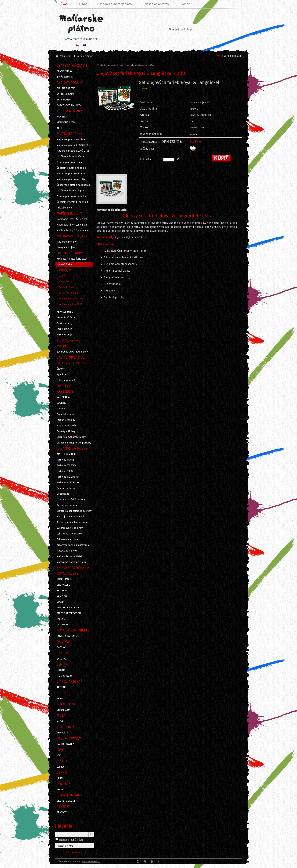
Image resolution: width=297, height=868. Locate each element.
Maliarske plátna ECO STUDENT (74, 145)
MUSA (60, 721)
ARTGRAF (62, 687)
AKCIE (60, 128)
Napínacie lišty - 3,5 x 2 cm (72, 225)
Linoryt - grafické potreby (71, 500)
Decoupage (63, 494)
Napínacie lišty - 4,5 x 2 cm (72, 219)
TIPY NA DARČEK (66, 88)
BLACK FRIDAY (64, 71)
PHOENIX (62, 790)
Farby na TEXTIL (65, 460)
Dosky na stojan (66, 248)
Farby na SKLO (65, 471)
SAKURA (61, 659)
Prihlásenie (65, 56)
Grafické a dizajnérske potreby (74, 443)
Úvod (100, 65)
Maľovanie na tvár (67, 551)
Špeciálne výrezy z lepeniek (72, 202)
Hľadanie (64, 826)
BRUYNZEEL (63, 585)
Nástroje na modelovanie (71, 517)
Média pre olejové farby (71, 299)
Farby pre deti (64, 329)
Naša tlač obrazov (157, 4)
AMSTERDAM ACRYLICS (69, 608)
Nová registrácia (85, 56)
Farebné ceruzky (66, 420)
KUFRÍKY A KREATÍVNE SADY (72, 259)
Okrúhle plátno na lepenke (72, 191)
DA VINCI (61, 647)
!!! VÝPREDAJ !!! (65, 77)
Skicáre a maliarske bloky (71, 437)
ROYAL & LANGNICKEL (69, 636)
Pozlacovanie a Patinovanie (72, 522)
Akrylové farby (65, 312)
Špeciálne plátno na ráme (71, 168)
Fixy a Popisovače (67, 426)
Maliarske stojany (67, 242)
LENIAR (61, 670)
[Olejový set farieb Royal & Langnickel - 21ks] (116, 108)
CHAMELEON (64, 710)
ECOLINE (61, 403)
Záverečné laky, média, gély (72, 352)
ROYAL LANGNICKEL (68, 293)
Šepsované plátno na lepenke (73, 185)
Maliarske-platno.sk (76, 853)
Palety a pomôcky (67, 380)
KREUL (60, 699)
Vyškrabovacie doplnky (70, 528)
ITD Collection (64, 676)
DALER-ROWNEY (66, 744)
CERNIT (61, 778)
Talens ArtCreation (68, 287)
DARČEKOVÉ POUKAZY (69, 105)
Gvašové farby (65, 323)
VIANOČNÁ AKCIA (66, 122)
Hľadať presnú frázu (71, 840)
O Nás (83, 4)
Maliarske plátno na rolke (71, 179)
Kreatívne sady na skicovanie (73, 545)
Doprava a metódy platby (116, 4)
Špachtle (62, 374)
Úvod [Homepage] (64, 4)
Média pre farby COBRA (70, 304)
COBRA (62, 276)
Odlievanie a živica (67, 539)
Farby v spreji (64, 335)
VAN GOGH (64, 282)
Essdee (61, 767)
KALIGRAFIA (63, 397)
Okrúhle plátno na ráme (70, 157)
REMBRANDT (65, 270)
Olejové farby (64, 265)
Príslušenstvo (64, 208)
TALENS (61, 619)
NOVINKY (62, 117)
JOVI (59, 755)
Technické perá (65, 414)
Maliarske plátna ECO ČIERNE (73, 151)
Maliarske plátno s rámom (71, 174)
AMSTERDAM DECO (67, 454)
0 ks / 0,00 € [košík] (232, 56)
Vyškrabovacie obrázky (70, 534)
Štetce (60, 369)
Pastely (61, 409)
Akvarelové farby (66, 318)
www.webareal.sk (91, 861)
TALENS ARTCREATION (69, 613)
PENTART (62, 812)
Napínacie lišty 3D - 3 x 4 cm (73, 230)
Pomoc (185, 4)
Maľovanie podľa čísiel (69, 556)
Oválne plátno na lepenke (71, 196)
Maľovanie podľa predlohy (72, 562)
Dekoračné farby (66, 488)
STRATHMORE (64, 579)
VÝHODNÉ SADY (65, 94)
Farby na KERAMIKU (68, 477)
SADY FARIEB (64, 100)
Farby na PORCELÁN (68, 483)
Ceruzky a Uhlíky (66, 431)
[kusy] (169, 160)
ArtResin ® (63, 733)
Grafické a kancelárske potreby (74, 511)
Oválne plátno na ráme (70, 162)
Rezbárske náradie (67, 505)
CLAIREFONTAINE (66, 801)
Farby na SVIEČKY (66, 465)
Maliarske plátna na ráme (71, 139)
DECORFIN (62, 625)
